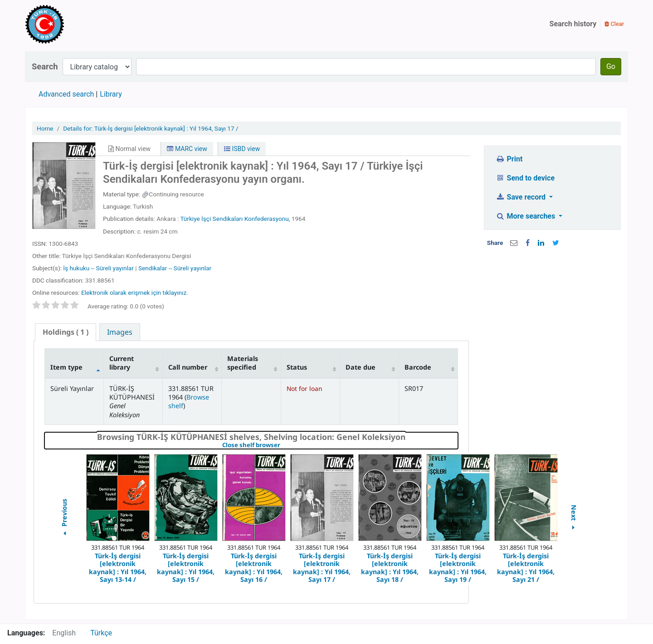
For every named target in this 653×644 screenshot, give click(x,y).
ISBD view (242, 149)
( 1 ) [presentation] (66, 332)
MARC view (187, 149)
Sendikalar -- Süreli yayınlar (175, 268)
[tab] (66, 332)
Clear (614, 24)
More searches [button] (526, 216)
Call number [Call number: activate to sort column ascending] (188, 367)
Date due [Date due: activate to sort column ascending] (361, 367)
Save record (521, 197)
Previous (64, 519)
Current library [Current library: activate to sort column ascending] (122, 363)
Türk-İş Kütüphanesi (71, 24)
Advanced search (66, 94)
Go (611, 66)
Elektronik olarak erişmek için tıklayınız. (135, 293)
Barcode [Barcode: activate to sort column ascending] (418, 367)
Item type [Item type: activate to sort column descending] (66, 367)
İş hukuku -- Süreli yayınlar (98, 268)
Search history (573, 24)
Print (509, 159)
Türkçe (101, 633)
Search (45, 66)
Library (111, 94)
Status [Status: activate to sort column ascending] (297, 367)
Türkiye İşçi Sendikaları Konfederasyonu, (235, 219)
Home (45, 128)
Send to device (525, 178)
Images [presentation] (120, 332)
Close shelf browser (282, 445)
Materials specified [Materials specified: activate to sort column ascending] (243, 363)
